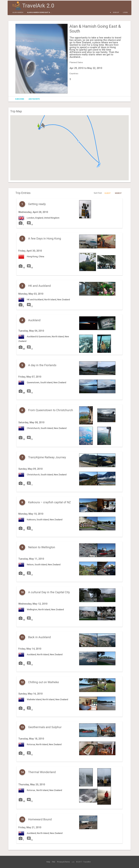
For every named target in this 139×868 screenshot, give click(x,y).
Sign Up (116, 12)
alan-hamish (18, 12)
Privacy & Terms (63, 862)
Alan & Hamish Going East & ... (39, 12)
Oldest (108, 193)
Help (48, 862)
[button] (39, 129)
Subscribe (20, 99)
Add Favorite (34, 99)
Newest (118, 193)
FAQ (54, 862)
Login (125, 12)
